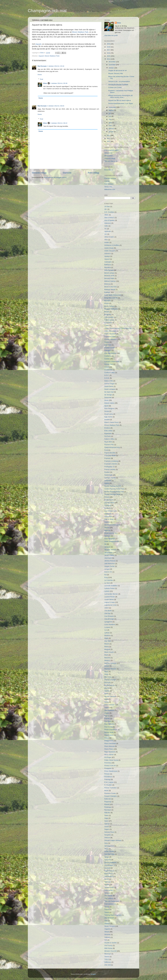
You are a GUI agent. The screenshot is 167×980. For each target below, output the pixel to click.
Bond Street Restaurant (113, 295)
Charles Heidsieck (111, 339)
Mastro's (107, 660)
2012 (109, 138)
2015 (109, 56)
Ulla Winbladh (109, 918)
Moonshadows (109, 685)
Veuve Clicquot (110, 926)
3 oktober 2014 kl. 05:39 (59, 83)
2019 (109, 44)
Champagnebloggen (111, 150)
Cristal (107, 367)
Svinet (107, 879)
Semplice (108, 835)
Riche (106, 791)
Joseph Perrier (109, 566)
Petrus (107, 738)
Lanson (107, 591)
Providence (108, 777)
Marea (107, 647)
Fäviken (107, 472)
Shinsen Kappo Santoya (113, 840)
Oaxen (107, 708)
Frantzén (107, 458)
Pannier (107, 718)
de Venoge (108, 395)
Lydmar (107, 633)
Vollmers (107, 937)
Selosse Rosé (109, 832)
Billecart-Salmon (110, 281)
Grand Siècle (109, 500)
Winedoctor (108, 153)
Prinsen (107, 774)
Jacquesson (109, 552)
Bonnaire (108, 301)
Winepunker (109, 156)
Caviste (107, 181)
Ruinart (107, 804)
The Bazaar (108, 896)
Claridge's (108, 350)
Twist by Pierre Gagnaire (113, 915)
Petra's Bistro (109, 735)
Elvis (42, 53)
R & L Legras (109, 782)
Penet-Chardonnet (111, 730)
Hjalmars (107, 536)
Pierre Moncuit (109, 746)
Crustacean (108, 370)
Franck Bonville (110, 453)
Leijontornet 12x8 (110, 605)
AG (106, 229)
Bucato (107, 312)
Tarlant (107, 885)
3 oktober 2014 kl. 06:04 (56, 106)
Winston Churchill (110, 951)
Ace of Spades (109, 220)
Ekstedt (107, 420)
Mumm (107, 688)
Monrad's (108, 683)
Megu (106, 674)
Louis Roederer (110, 624)
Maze (106, 672)
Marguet (107, 649)
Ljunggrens (108, 622)
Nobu (106, 699)
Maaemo (107, 635)
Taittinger (108, 882)
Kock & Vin (108, 572)
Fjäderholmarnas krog (112, 447)
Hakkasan (108, 514)
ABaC (106, 215)
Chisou (107, 342)
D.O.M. (107, 378)
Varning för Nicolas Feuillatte (118, 84)
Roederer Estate (110, 793)
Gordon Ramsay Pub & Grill (114, 492)
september (113, 107)
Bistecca (107, 284)
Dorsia (107, 411)
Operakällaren (109, 710)
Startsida (67, 173)
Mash (106, 655)
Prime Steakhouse (111, 771)
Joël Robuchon (110, 564)
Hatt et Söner (109, 519)
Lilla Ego (107, 613)
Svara (40, 75)
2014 (109, 59)
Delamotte (108, 397)
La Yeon (107, 583)
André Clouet (109, 248)
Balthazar (108, 265)
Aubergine (108, 262)
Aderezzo (108, 223)
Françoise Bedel (110, 456)
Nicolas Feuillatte (110, 696)
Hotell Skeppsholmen (112, 541)
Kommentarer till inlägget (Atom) (55, 177)
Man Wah (108, 641)
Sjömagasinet (109, 846)
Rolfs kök (108, 799)
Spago (107, 857)
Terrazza (107, 893)
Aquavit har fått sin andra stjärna (120, 100)
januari (111, 132)
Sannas (107, 824)
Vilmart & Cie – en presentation (119, 81)
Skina (106, 849)
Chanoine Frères (110, 337)
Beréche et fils (109, 276)
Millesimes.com (110, 189)
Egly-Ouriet (108, 417)
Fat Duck (108, 436)
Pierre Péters (109, 749)
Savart (107, 826)
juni (110, 116)
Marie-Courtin (109, 652)
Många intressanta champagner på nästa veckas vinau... (120, 96)
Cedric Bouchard (110, 331)
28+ (106, 209)
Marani (107, 644)
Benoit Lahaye (109, 273)
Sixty (106, 843)
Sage (106, 818)
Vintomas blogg (110, 158)
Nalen (106, 694)
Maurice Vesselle (110, 669)
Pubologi (107, 779)
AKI (106, 234)
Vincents (107, 934)
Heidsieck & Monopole (112, 525)
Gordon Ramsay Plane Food (114, 489)
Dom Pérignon (109, 408)
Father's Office (109, 439)
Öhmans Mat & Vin (111, 161)
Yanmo (107, 957)
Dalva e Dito (109, 381)
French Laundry (110, 469)
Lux (106, 630)
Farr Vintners (109, 184)
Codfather (108, 356)
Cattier (107, 325)
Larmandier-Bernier (111, 594)
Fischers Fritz (109, 445)
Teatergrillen (109, 890)
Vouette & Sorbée (111, 943)
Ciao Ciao (108, 345)
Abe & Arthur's (109, 218)
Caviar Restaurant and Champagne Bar (118, 328)
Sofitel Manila (109, 851)
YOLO (107, 959)
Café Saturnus (109, 320)
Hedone (107, 522)
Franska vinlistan (110, 178)
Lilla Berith (108, 611)
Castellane (108, 323)
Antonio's (108, 254)
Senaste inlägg (39, 173)
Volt (106, 940)
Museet (107, 691)
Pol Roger (108, 757)
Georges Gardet (110, 478)
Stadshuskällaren (110, 862)
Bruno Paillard (109, 306)
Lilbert (107, 608)
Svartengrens (109, 876)
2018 (109, 47)
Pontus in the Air (110, 766)
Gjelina (107, 483)
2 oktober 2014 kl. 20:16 (56, 66)
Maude (107, 666)
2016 (109, 53)
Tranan (107, 910)
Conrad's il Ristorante (112, 362)
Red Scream (42, 66)
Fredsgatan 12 (109, 467)
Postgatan (108, 768)
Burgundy (108, 314)
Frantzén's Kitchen (111, 464)
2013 (109, 135)
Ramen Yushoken (111, 788)
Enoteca (107, 428)
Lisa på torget (109, 619)
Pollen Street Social (111, 760)
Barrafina (108, 267)
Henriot (107, 528)
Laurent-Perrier (110, 597)
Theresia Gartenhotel (112, 901)
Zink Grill (107, 965)
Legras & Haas (110, 602)
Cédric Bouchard (110, 334)
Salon (106, 821)
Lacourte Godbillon (111, 586)
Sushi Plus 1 (109, 874)
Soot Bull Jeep (109, 854)
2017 (109, 50)
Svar (42, 79)
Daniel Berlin (109, 386)
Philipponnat (109, 741)
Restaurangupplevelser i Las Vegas (121, 103)
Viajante (107, 929)
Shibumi (107, 838)
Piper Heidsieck (110, 752)
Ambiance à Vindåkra (112, 245)
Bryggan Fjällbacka (111, 309)
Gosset (107, 497)
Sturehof (107, 868)
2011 (109, 141)
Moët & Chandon (110, 680)
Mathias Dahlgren (111, 663)
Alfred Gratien (109, 237)
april (110, 123)
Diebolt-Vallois (109, 403)
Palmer (107, 716)
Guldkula (107, 508)
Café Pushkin (109, 317)
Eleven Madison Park (80, 32)
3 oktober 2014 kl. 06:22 (59, 123)
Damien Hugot (109, 384)
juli (110, 113)
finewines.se (109, 170)
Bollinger (107, 292)
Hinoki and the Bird (111, 533)
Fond (106, 450)
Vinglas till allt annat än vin (118, 70)
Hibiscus (107, 530)
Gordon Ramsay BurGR (113, 486)
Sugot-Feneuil (109, 871)
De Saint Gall (109, 392)
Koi (106, 575)
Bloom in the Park (111, 287)
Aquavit (39, 44)
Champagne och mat (47, 11)
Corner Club (109, 364)
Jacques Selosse (110, 550)
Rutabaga (108, 807)
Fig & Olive (108, 442)
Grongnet (108, 505)
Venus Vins (108, 187)
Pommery (108, 763)
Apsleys (107, 256)
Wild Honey (108, 948)
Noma (106, 702)
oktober (112, 68)
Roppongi (108, 802)
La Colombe (109, 580)
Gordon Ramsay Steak (112, 494)
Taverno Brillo (109, 887)
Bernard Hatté (109, 278)
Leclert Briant (109, 600)
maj (110, 119)
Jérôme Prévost (110, 561)
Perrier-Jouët (109, 732)
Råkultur (107, 813)
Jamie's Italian (109, 555)
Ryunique (108, 810)
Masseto (107, 658)
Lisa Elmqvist (109, 616)
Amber (107, 242)
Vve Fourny (108, 945)
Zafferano (108, 962)
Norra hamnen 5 (110, 705)
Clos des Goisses (110, 353)
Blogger (93, 974)
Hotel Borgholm (110, 539)
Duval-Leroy (109, 414)
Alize (106, 240)
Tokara (107, 907)
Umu (106, 921)
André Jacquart (110, 251)
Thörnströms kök (110, 904)
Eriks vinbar (108, 431)
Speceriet (108, 860)
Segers (107, 829)
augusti (111, 110)
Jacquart (107, 547)
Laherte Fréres (110, 588)
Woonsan (108, 954)
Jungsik (107, 569)
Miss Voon (108, 677)
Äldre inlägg (93, 173)
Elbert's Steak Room (112, 422)
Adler (106, 226)
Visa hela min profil (111, 35)
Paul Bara (108, 721)
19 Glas (107, 206)
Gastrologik (108, 475)
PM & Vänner (109, 755)
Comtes (107, 359)
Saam (106, 815)
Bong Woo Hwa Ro (111, 298)
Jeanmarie (108, 558)
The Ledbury (109, 898)
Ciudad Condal (110, 348)
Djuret (106, 406)
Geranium (108, 481)
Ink (105, 544)
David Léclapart (110, 389)
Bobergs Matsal (110, 289)
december (112, 62)
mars (111, 126)
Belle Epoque (109, 270)
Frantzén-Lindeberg (111, 461)
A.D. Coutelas (109, 212)
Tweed (107, 912)
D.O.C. (107, 375)
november (112, 65)
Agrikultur (108, 231)
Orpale (107, 713)
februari (112, 129)
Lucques (107, 627)
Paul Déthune (109, 724)
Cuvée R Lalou (110, 373)
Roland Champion (111, 796)
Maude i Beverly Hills (116, 73)
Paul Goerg (108, 727)
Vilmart (107, 932)
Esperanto (108, 433)
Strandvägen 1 (109, 865)
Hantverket (108, 516)
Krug (106, 577)
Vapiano (107, 923)
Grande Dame (109, 503)
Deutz (106, 400)
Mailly (106, 638)
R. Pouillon (108, 785)
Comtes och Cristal (115, 87)
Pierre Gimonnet (110, 743)
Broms (107, 303)
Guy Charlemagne (111, 511)
